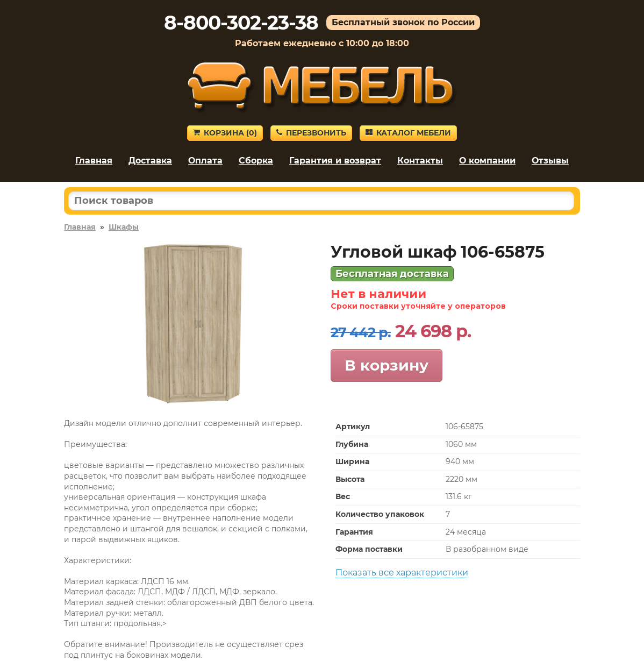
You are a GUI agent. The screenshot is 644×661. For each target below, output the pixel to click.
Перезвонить (311, 133)
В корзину (387, 365)
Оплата (205, 161)
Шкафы (124, 227)
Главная (94, 161)
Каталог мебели (408, 133)
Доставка (150, 161)
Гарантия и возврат (335, 161)
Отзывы (550, 161)
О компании (487, 161)
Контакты (420, 161)
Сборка (256, 161)
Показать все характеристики (402, 573)
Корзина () (225, 133)
